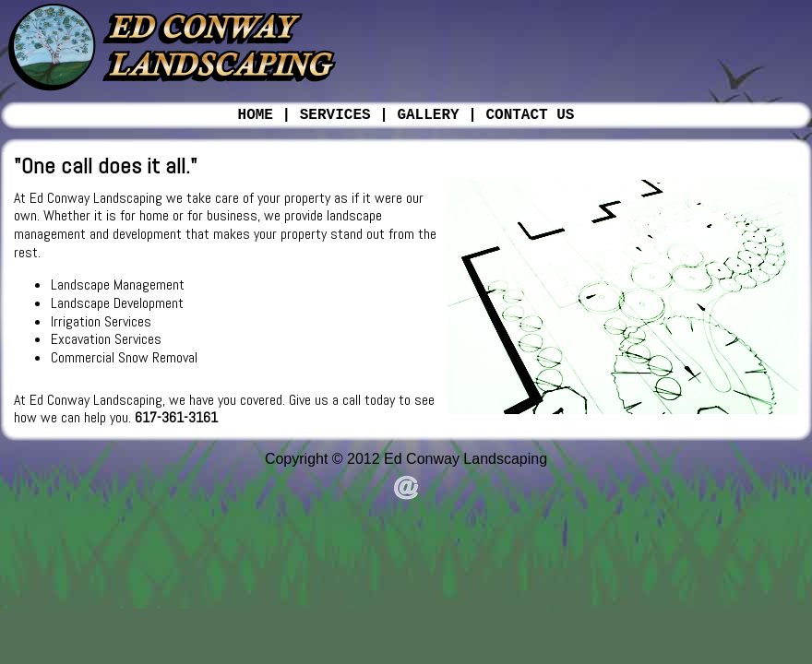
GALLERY (428, 115)
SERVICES (335, 115)
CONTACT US (530, 115)
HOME (256, 115)
